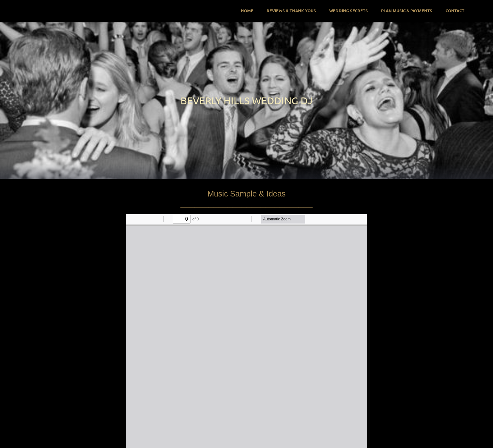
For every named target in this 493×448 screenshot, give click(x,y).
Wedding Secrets (349, 11)
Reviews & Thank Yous (291, 11)
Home (247, 11)
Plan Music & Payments (407, 11)
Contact (455, 11)
